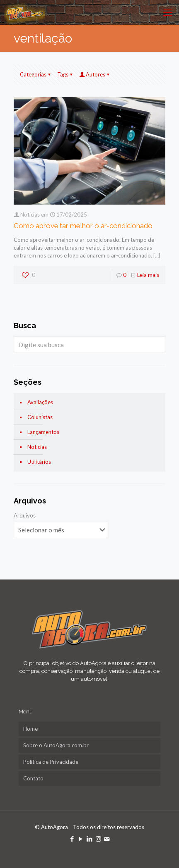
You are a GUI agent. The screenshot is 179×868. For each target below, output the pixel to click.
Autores (95, 74)
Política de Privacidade (51, 762)
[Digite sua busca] (89, 345)
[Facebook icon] (72, 839)
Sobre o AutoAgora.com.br (56, 745)
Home (30, 729)
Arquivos (25, 515)
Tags (65, 74)
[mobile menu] (168, 12)
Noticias (30, 215)
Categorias (36, 74)
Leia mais (148, 275)
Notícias (37, 447)
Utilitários (39, 462)
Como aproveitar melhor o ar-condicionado (83, 226)
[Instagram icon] (98, 839)
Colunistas (40, 417)
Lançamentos (43, 432)
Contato (33, 778)
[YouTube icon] (81, 839)
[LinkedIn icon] (90, 839)
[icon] (107, 839)
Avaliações (40, 402)
